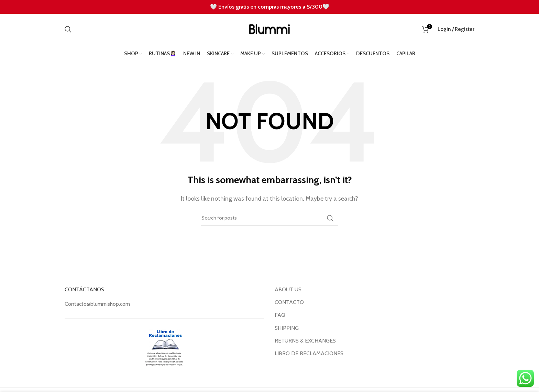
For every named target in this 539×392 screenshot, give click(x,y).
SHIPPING (287, 328)
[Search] (68, 29)
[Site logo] (269, 29)
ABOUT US (288, 289)
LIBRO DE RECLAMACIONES (309, 353)
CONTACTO (289, 302)
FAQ (280, 315)
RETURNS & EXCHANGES (305, 341)
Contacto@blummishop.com (97, 304)
